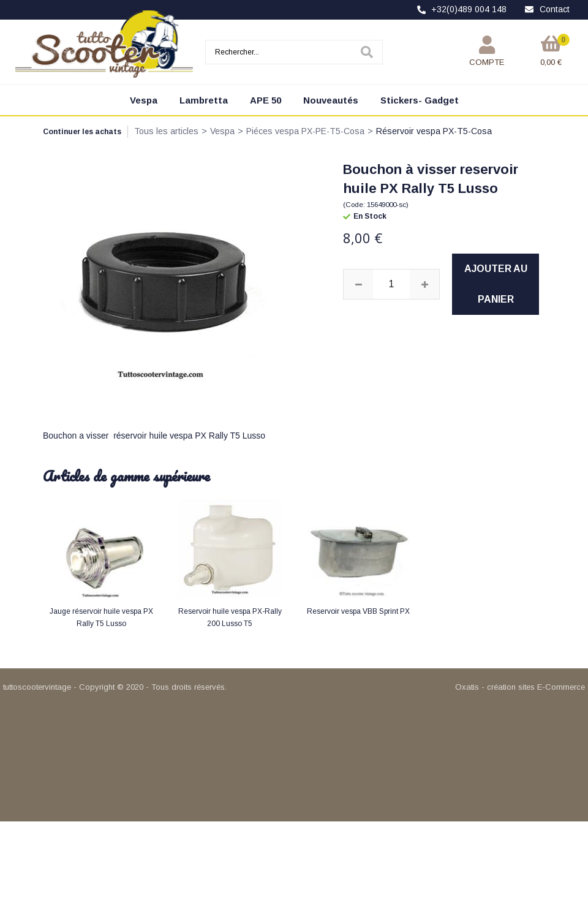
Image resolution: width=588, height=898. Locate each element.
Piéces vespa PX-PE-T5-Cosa (305, 131)
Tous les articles (166, 131)
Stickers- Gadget (420, 100)
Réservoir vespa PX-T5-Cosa (434, 131)
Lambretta (204, 100)
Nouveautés (331, 100)
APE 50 (266, 100)
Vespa (144, 100)
